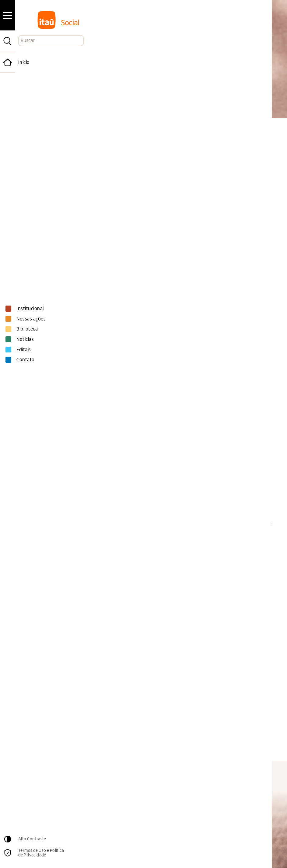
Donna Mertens (185, 628)
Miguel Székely (167, 497)
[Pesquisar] (8, 41)
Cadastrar (228, 792)
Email (139, 779)
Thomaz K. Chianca (100, 672)
